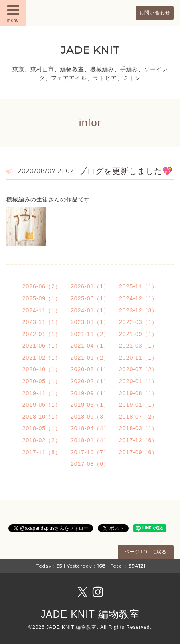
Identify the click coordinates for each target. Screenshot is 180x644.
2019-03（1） (90, 405)
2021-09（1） (138, 334)
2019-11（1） (42, 393)
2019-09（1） (90, 393)
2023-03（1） (90, 322)
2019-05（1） (42, 405)
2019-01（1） (138, 405)
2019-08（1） (138, 393)
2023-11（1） (42, 322)
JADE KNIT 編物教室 (90, 614)
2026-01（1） (90, 286)
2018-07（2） (138, 417)
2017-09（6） (138, 452)
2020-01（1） (138, 381)
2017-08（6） (90, 464)
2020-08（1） (90, 369)
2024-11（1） (42, 310)
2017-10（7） (90, 452)
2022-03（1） (138, 322)
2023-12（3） (138, 310)
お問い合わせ (155, 13)
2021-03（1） (138, 346)
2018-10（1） (42, 417)
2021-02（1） (42, 358)
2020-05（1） (42, 381)
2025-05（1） (90, 298)
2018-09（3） (90, 417)
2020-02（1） (90, 381)
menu (13, 13)
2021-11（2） (90, 334)
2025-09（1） (42, 298)
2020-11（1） (138, 358)
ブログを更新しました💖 (126, 171)
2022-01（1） (42, 334)
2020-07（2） (138, 369)
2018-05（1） (42, 428)
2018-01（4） (90, 440)
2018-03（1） (138, 428)
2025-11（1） (138, 286)
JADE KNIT (90, 50)
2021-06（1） (42, 346)
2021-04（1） (90, 346)
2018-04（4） (90, 428)
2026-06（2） (42, 286)
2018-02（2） (42, 440)
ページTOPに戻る (145, 552)
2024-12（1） (138, 298)
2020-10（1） (42, 369)
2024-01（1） (90, 310)
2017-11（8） (42, 452)
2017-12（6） (138, 440)
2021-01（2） (90, 358)
